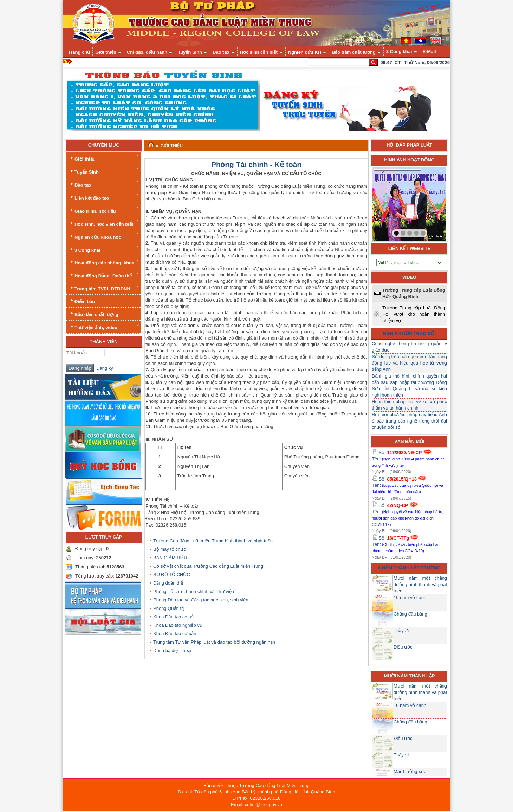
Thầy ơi (401, 630)
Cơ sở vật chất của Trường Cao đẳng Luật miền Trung (208, 566)
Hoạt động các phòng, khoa (104, 262)
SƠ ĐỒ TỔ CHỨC (172, 575)
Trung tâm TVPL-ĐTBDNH (104, 288)
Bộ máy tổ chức (170, 549)
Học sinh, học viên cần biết (104, 223)
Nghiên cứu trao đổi (409, 333)
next (426, 202)
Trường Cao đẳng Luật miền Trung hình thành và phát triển (213, 541)
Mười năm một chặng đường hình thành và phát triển (420, 584)
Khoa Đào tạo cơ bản (175, 634)
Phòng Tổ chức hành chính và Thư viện (194, 591)
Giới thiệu (104, 158)
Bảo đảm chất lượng (94, 314)
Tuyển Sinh (104, 171)
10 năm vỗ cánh (410, 597)
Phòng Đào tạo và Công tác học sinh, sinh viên (201, 600)
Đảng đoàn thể (168, 583)
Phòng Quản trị (168, 608)
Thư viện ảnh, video (104, 326)
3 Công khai (104, 249)
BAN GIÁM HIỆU (170, 558)
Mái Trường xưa (410, 771)
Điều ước (403, 647)
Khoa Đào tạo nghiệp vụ (178, 625)
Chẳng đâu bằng (410, 614)
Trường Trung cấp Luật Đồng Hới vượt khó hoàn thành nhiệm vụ (414, 314)
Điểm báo (82, 301)
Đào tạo (104, 184)
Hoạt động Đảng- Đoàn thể (104, 275)
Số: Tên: (408, 459)
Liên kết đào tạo (104, 197)
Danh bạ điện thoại (172, 650)
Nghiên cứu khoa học (104, 236)
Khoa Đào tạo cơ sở (174, 617)
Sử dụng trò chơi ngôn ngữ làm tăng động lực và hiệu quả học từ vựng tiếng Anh (409, 363)
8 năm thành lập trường (409, 568)
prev (391, 202)
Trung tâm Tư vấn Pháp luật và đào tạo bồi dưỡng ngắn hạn (214, 642)
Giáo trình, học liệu (104, 210)
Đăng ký (103, 368)
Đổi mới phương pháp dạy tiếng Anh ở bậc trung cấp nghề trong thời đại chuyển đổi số (409, 421)
